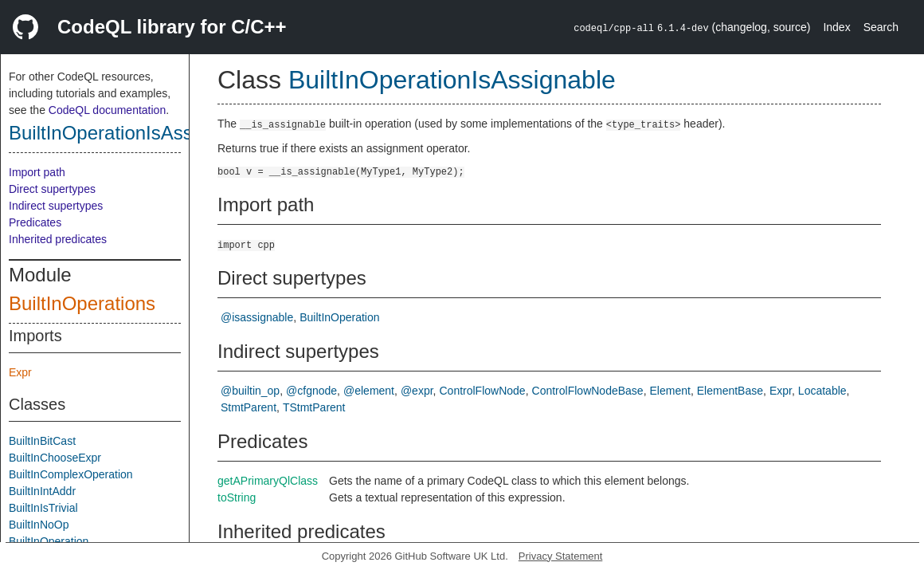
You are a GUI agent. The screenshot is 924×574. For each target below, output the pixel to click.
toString (237, 497)
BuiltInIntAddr (42, 491)
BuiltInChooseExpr (55, 458)
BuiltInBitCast (42, 441)
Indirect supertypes (56, 206)
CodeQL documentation (107, 110)
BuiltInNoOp (39, 525)
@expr (417, 391)
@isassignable (257, 317)
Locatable (822, 391)
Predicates (35, 222)
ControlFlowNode (482, 391)
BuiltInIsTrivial (43, 508)
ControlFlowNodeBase (588, 391)
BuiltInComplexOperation (71, 474)
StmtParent (249, 407)
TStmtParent (314, 407)
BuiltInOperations (82, 303)
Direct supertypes (52, 189)
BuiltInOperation (49, 541)
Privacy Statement (561, 556)
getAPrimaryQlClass (268, 481)
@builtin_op (250, 391)
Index (836, 27)
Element (670, 391)
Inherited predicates (58, 239)
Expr (20, 372)
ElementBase (730, 391)
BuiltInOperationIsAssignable (131, 133)
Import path (37, 172)
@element (369, 391)
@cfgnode (311, 391)
